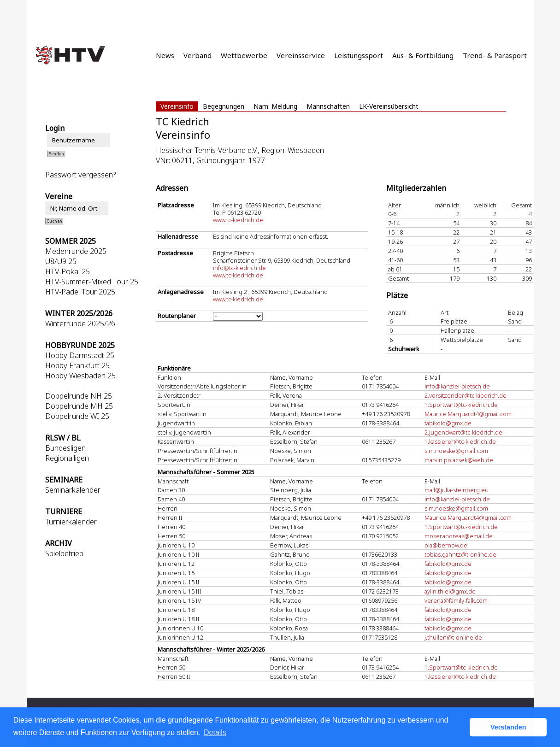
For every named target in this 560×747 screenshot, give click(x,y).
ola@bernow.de (446, 545)
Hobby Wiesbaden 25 (80, 376)
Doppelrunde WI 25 (77, 416)
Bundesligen (65, 448)
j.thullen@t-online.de (453, 637)
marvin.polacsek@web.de (459, 460)
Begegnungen (224, 106)
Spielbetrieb (64, 553)
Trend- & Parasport (495, 55)
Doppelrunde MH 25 (79, 406)
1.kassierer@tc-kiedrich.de (460, 441)
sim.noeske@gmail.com (456, 451)
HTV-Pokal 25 (68, 271)
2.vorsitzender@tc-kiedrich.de (466, 395)
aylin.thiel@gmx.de (450, 591)
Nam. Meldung (275, 106)
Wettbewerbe (244, 55)
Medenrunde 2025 (76, 251)
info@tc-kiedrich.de (239, 268)
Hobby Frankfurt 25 (77, 365)
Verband (197, 55)
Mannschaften (328, 106)
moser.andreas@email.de (459, 536)
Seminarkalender (73, 490)
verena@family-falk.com (456, 600)
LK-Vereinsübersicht (389, 106)
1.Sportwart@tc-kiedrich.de (461, 405)
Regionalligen (67, 458)
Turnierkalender (71, 522)
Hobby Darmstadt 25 (80, 355)
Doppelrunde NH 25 (79, 396)
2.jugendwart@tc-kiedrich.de (463, 432)
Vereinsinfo (177, 106)
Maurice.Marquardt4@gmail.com (468, 414)
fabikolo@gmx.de (448, 423)
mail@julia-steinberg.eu (457, 490)
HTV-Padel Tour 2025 (80, 292)
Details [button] (215, 732)
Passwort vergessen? (80, 175)
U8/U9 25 (61, 261)
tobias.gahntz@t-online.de (460, 554)
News (165, 55)
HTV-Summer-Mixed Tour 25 (92, 282)
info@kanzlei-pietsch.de (457, 386)
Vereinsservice (301, 55)
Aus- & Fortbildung (423, 55)
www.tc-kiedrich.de (238, 220)
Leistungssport (359, 55)
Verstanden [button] (508, 727)
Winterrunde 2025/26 (80, 324)
